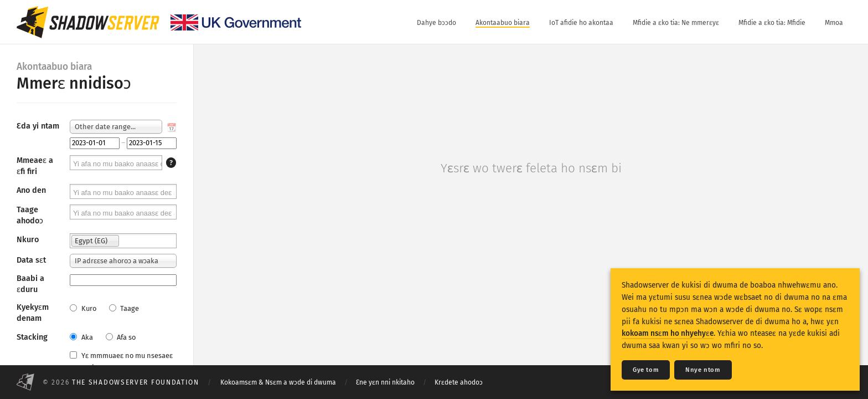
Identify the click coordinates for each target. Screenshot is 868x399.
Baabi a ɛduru (30, 284)
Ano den (31, 190)
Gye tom (646, 370)
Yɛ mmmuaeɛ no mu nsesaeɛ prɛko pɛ (121, 361)
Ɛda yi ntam (38, 126)
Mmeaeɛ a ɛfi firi (35, 166)
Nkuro (28, 240)
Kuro (83, 308)
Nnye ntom (703, 370)
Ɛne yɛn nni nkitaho (385, 382)
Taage (124, 308)
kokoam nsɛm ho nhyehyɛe (668, 333)
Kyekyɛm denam (33, 313)
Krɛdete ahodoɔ (459, 382)
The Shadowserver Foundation (136, 382)
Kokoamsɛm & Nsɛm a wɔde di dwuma (278, 382)
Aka (81, 337)
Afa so (121, 337)
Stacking (32, 337)
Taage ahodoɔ (30, 215)
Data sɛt (31, 260)
